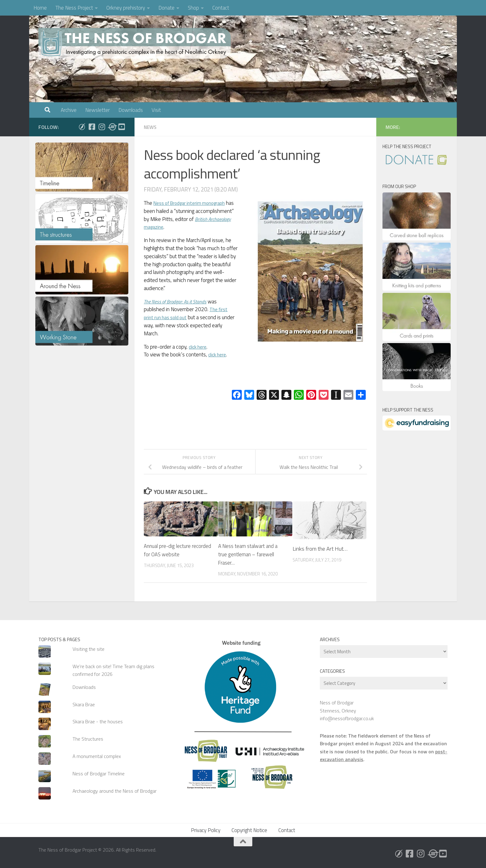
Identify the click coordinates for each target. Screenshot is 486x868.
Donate (166, 8)
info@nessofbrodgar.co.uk (347, 718)
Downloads (131, 110)
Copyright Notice (249, 830)
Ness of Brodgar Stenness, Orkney (338, 706)
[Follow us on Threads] (112, 127)
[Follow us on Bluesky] (82, 127)
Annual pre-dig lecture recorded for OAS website (173, 550)
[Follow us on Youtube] (122, 127)
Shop (193, 8)
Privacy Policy (206, 830)
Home (40, 8)
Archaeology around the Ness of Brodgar (115, 791)
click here (199, 347)
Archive (69, 110)
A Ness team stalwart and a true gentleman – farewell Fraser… (250, 554)
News (151, 127)
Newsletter (97, 110)
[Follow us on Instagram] (102, 127)
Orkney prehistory (126, 8)
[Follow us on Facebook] (92, 127)
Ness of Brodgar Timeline (99, 773)
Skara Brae (84, 704)
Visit (156, 110)
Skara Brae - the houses (98, 721)
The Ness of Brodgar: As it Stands (179, 302)
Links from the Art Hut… (320, 549)
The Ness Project (74, 8)
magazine (176, 227)
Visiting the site (88, 649)
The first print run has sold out (187, 313)
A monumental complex (97, 756)
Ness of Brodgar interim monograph (194, 203)
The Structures (88, 739)
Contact (221, 8)
